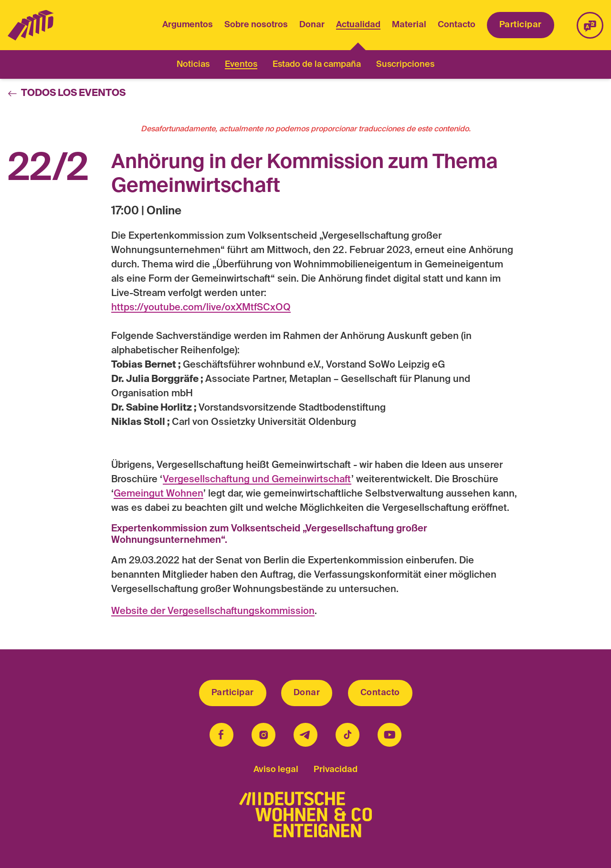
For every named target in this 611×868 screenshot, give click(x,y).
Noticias (193, 64)
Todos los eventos (67, 94)
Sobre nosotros (256, 25)
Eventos (241, 64)
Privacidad (336, 770)
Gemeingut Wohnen (158, 494)
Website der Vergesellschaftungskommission (213, 612)
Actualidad (358, 26)
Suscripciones (405, 64)
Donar (312, 25)
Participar (521, 25)
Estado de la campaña (317, 64)
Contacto (457, 25)
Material (409, 25)
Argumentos (188, 25)
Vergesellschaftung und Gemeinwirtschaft (257, 480)
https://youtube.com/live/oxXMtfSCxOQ (201, 308)
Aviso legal (276, 770)
